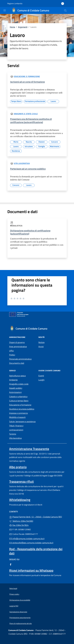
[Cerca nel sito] (65, 10)
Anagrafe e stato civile (26, 114)
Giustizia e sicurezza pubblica (22, 409)
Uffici (12, 351)
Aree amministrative (18, 347)
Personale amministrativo (20, 359)
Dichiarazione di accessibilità (20, 600)
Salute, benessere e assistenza (22, 422)
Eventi (41, 376)
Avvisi (41, 347)
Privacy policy (14, 594)
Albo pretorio (18, 467)
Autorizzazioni (15, 392)
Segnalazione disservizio (18, 612)
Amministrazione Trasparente (29, 449)
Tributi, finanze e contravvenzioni (16, 428)
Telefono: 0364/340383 (21, 521)
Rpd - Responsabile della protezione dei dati (36, 551)
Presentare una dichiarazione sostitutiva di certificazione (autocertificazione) (31, 121)
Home (12, 27)
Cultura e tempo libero (19, 401)
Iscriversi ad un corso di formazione (27, 82)
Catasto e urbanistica (18, 397)
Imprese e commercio (19, 413)
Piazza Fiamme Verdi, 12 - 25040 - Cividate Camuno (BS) (37, 517)
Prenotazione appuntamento (20, 618)
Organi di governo (17, 342)
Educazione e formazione (27, 76)
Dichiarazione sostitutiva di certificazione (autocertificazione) (30, 232)
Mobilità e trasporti (17, 417)
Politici (12, 355)
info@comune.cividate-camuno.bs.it (27, 539)
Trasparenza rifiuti (22, 481)
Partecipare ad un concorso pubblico (28, 169)
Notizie (41, 342)
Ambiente (13, 380)
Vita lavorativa (22, 163)
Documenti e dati (17, 363)
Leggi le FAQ (14, 606)
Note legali (13, 588)
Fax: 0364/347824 (19, 525)
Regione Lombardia (15, 4)
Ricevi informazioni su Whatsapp (31, 570)
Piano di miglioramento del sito (21, 623)
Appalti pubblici (16, 388)
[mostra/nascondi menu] (5, 10)
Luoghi (41, 380)
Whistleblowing (20, 500)
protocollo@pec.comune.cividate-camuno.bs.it (31, 543)
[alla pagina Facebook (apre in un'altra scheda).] (11, 564)
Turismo (13, 434)
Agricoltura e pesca (17, 376)
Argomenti (23, 27)
